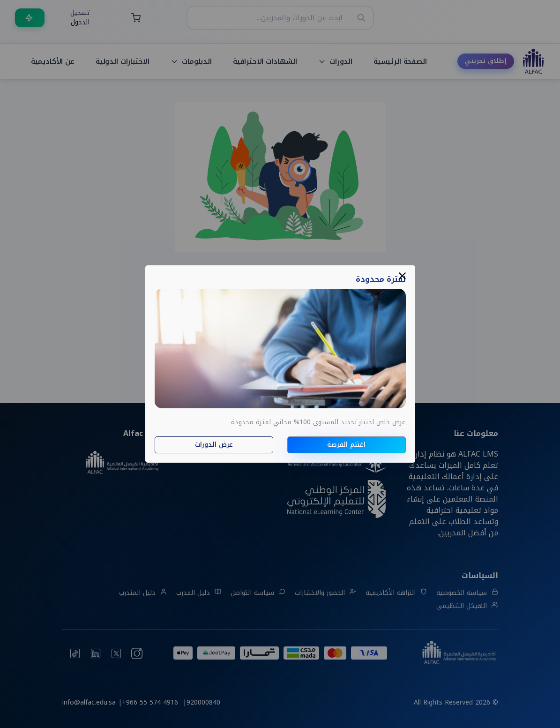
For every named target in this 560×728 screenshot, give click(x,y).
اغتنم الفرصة (346, 445)
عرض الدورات (214, 445)
